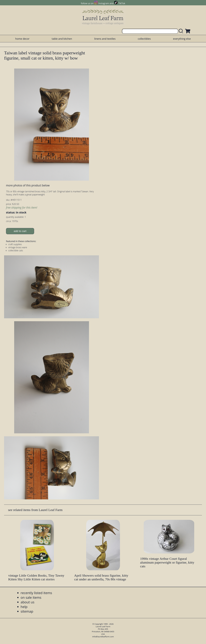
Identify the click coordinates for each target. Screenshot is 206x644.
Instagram (104, 3)
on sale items (31, 597)
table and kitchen (62, 39)
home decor (22, 39)
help (24, 607)
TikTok (122, 3)
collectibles (144, 39)
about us (28, 602)
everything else (182, 39)
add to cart (20, 231)
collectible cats (16, 250)
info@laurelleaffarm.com (103, 637)
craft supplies (15, 244)
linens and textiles (105, 39)
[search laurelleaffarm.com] (182, 31)
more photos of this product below (28, 185)
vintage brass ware (18, 247)
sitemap (27, 611)
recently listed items (36, 593)
